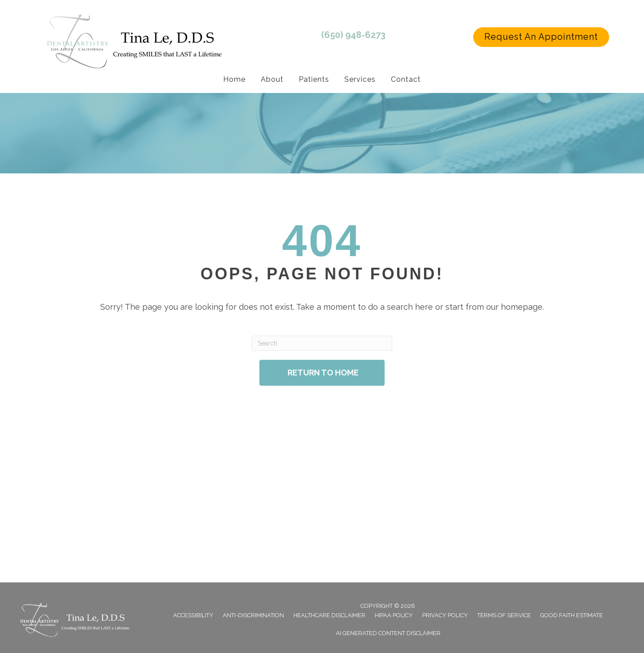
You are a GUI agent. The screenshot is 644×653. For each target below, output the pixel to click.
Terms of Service (504, 615)
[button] (541, 37)
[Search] (322, 343)
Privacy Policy (445, 615)
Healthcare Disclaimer (329, 615)
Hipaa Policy (394, 615)
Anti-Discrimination (253, 615)
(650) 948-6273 (353, 35)
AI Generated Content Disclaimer (388, 633)
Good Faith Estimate (572, 615)
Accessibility (193, 615)
